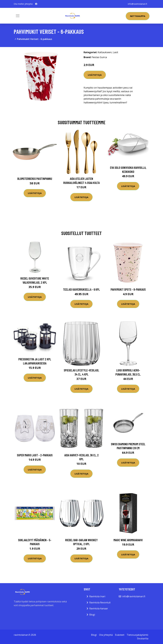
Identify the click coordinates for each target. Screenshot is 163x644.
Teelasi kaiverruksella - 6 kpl (81, 289)
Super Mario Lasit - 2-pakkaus (35, 455)
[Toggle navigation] (18, 16)
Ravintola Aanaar (99, 608)
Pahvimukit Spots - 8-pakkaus (128, 289)
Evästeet (120, 635)
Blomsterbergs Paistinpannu (35, 179)
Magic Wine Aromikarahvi (128, 540)
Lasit (115, 52)
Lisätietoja (95, 75)
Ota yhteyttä (106, 635)
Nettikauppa (138, 16)
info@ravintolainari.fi (137, 4)
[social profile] (36, 4)
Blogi (92, 615)
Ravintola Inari (97, 596)
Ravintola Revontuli (100, 603)
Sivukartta (143, 638)
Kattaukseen (105, 52)
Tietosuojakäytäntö (137, 635)
